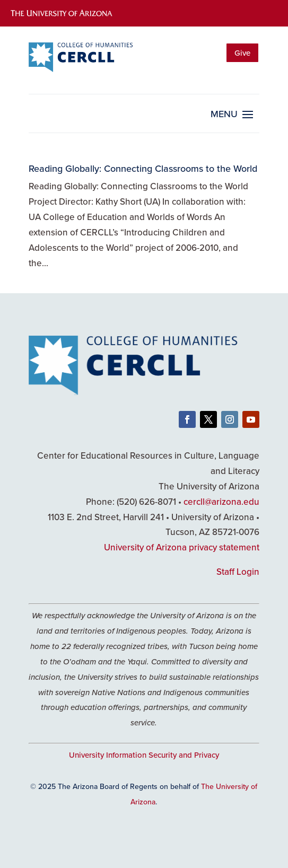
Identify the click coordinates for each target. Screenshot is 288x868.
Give (242, 53)
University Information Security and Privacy (144, 755)
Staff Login (238, 572)
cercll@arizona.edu (221, 502)
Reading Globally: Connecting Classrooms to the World (143, 168)
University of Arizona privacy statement (182, 547)
